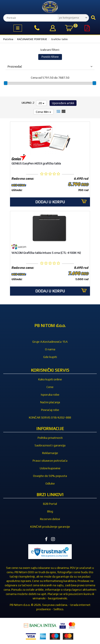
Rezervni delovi (50, 519)
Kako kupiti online (50, 379)
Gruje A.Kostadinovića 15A (50, 342)
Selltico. (59, 609)
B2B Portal (50, 504)
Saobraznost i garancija (50, 445)
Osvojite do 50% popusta (50, 476)
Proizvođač (50, 66)
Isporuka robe (50, 395)
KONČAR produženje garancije (50, 527)
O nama (50, 349)
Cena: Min (43, 112)
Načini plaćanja (50, 402)
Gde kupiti (50, 357)
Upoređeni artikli (63, 103)
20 (41, 103)
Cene (50, 387)
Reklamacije (50, 453)
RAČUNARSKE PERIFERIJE (32, 39)
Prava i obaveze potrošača (50, 461)
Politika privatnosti (50, 438)
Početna (8, 39)
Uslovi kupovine (50, 468)
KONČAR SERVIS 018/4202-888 (50, 417)
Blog (50, 511)
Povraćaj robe (50, 410)
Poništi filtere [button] (50, 57)
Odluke (50, 483)
